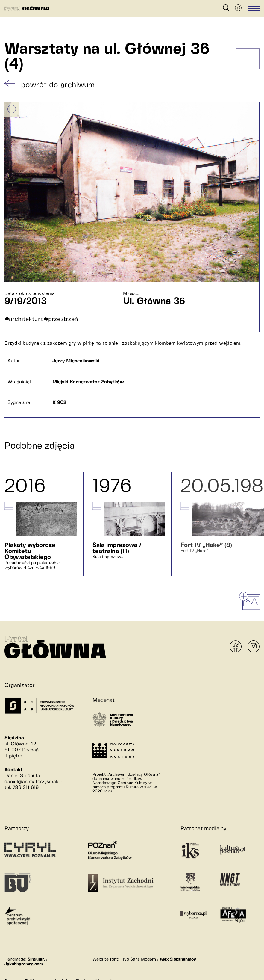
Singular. (36, 959)
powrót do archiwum (58, 85)
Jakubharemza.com (24, 964)
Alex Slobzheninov (178, 959)
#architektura (24, 319)
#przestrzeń (61, 319)
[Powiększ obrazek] (12, 109)
